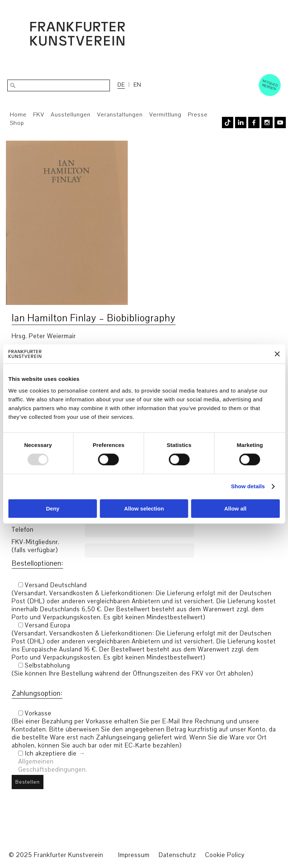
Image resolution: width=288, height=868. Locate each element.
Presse (198, 115)
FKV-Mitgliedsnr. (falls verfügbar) (36, 546)
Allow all (235, 508)
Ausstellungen (71, 115)
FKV (39, 115)
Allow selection (144, 508)
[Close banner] (277, 354)
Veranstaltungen (120, 115)
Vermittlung (165, 115)
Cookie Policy (225, 855)
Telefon (23, 530)
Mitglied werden (270, 85)
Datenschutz (177, 855)
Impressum (134, 855)
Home (18, 115)
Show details (248, 487)
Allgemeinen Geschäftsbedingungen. (53, 766)
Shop (17, 123)
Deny (53, 508)
